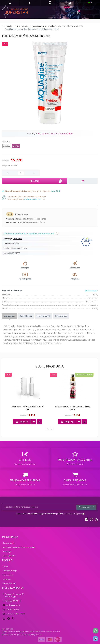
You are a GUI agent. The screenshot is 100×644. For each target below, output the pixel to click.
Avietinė (7, 146)
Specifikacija (26, 316)
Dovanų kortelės (9, 556)
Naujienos (7, 579)
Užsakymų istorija (10, 571)
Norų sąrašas (8, 575)
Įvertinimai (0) (44, 316)
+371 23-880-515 (12, 601)
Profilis (5, 566)
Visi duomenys (91, 290)
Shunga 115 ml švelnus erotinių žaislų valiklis (73, 408)
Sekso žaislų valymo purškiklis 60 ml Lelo (28, 408)
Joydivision (18, 239)
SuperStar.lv (7, 26)
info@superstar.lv (11, 605)
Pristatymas (61, 316)
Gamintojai (7, 552)
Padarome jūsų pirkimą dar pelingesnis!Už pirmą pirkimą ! (27, 198)
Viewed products (9, 583)
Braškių (16, 146)
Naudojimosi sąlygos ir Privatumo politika (19, 547)
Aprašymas (10, 316)
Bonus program (9, 543)
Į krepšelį (22, 422)
